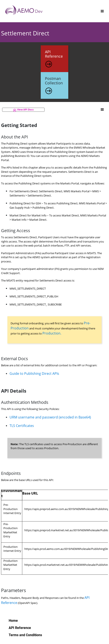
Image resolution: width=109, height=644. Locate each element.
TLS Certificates (22, 426)
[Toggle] (102, 11)
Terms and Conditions (25, 635)
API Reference (20, 628)
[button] (23, 110)
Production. (52, 333)
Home (13, 621)
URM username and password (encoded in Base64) (50, 417)
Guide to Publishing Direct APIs (34, 374)
